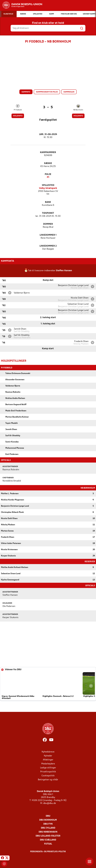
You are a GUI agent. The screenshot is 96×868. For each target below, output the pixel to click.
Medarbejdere (48, 764)
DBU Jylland (48, 828)
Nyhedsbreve (48, 752)
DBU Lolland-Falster (48, 836)
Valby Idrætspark (48, 188)
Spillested (48, 185)
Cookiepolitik (48, 776)
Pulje (48, 174)
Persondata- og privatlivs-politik (48, 851)
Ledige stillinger (48, 768)
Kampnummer (48, 152)
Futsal (48, 844)
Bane (48, 202)
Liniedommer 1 (48, 235)
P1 (48, 177)
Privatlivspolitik (48, 772)
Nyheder (48, 756)
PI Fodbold (18, 110)
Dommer (48, 224)
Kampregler (69, 92)
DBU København (48, 832)
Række (48, 163)
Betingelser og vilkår (48, 779)
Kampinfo (26, 92)
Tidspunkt (48, 213)
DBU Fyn (48, 824)
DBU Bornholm (48, 820)
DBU (48, 816)
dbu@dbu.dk (50, 803)
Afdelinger (48, 760)
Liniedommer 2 (48, 246)
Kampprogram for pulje (47, 92)
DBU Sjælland (48, 840)
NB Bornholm (78, 110)
